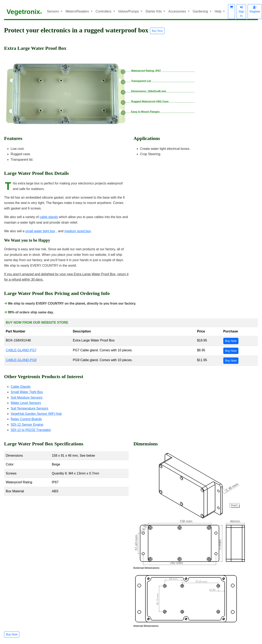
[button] (231, 12)
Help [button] (218, 11)
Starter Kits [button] (154, 11)
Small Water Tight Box (27, 392)
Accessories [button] (178, 11)
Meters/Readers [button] (78, 11)
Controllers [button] (104, 11)
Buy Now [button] (157, 31)
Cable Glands (21, 387)
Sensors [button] (53, 11)
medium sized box (78, 231)
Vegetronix (24, 12)
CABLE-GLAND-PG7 (21, 350)
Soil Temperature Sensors (29, 408)
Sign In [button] (241, 12)
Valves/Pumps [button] (129, 11)
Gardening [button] (201, 11)
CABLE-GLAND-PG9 (21, 360)
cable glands (49, 217)
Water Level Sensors (26, 403)
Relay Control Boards (26, 419)
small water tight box (40, 231)
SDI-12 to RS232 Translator (31, 430)
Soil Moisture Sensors (27, 398)
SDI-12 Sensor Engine (27, 425)
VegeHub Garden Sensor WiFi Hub (36, 414)
